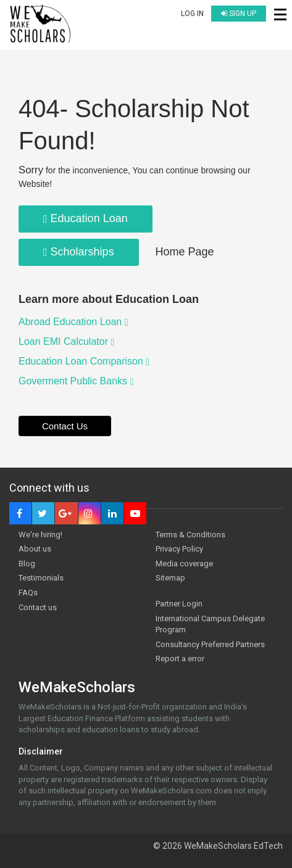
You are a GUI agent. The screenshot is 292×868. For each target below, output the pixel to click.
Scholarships (79, 252)
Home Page (185, 252)
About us (35, 549)
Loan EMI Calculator (66, 341)
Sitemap (170, 578)
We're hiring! (40, 535)
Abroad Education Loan (73, 322)
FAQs (28, 593)
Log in (192, 14)
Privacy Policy (179, 549)
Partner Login (179, 604)
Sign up (239, 14)
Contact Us (65, 426)
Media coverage (184, 564)
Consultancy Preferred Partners (210, 644)
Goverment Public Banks (76, 381)
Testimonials (41, 578)
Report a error (180, 659)
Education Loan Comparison (84, 361)
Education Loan (86, 218)
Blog (27, 564)
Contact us (38, 607)
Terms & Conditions (190, 535)
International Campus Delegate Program (210, 624)
